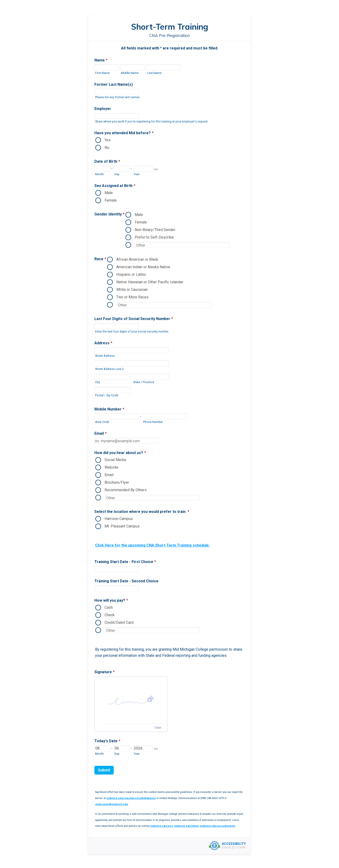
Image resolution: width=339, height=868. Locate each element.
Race (100, 259)
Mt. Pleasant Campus (122, 526)
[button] (131, 700)
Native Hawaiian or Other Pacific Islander (150, 282)
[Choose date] (156, 169)
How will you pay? (111, 600)
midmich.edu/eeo (161, 826)
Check (110, 615)
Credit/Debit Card (119, 623)
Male (109, 193)
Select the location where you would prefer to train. (142, 512)
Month (99, 174)
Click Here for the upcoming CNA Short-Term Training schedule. (152, 545)
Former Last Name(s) (114, 84)
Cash (109, 607)
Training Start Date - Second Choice (126, 581)
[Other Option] (183, 245)
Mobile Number (109, 409)
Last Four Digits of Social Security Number (134, 319)
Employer (103, 109)
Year (137, 174)
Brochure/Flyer (117, 482)
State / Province (144, 382)
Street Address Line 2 (109, 369)
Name (101, 60)
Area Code (102, 422)
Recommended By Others (126, 490)
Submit (104, 770)
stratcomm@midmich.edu (112, 804)
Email (101, 433)
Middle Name (130, 73)
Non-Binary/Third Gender (155, 230)
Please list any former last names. (118, 97)
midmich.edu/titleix (186, 826)
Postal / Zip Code (107, 395)
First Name (102, 73)
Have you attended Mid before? (124, 133)
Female (111, 200)
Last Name (154, 73)
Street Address (105, 356)
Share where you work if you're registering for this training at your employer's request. (152, 121)
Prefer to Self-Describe (154, 237)
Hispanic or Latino (131, 274)
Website (111, 467)
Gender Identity (109, 214)
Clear (158, 728)
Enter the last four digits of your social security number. (132, 331)
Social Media (115, 460)
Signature (105, 672)
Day (117, 174)
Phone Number (153, 422)
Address (103, 343)
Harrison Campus (119, 519)
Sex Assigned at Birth (115, 186)
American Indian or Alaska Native (143, 267)
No (107, 148)
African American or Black (137, 259)
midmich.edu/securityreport (217, 826)
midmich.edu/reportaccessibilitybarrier (131, 798)
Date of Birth (107, 161)
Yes (108, 140)
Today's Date (107, 741)
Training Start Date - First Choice (125, 562)
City (98, 382)
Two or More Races (132, 297)
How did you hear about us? (120, 453)
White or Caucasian (132, 290)
